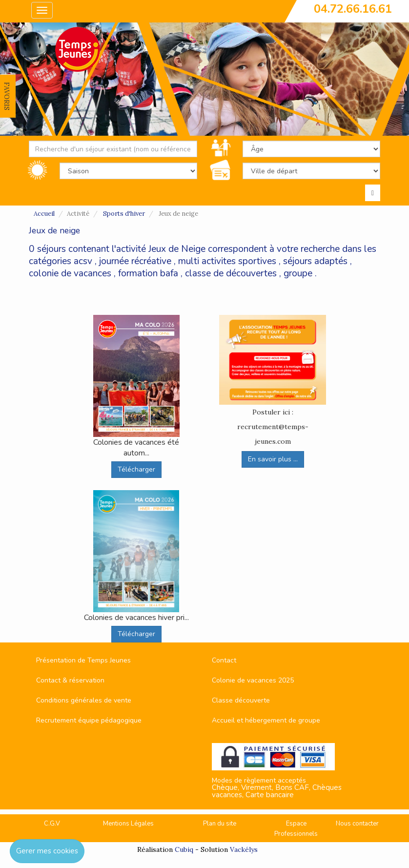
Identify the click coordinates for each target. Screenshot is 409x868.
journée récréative (135, 261)
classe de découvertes (231, 273)
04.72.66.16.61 (353, 9)
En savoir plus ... (273, 459)
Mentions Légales (128, 824)
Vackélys (244, 849)
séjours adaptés (315, 261)
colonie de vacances (70, 273)
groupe (298, 273)
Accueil (44, 214)
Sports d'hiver (124, 214)
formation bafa (148, 273)
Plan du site (220, 824)
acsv (83, 261)
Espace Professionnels (296, 829)
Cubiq (184, 849)
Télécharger (136, 469)
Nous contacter (357, 824)
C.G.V (52, 824)
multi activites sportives (227, 261)
